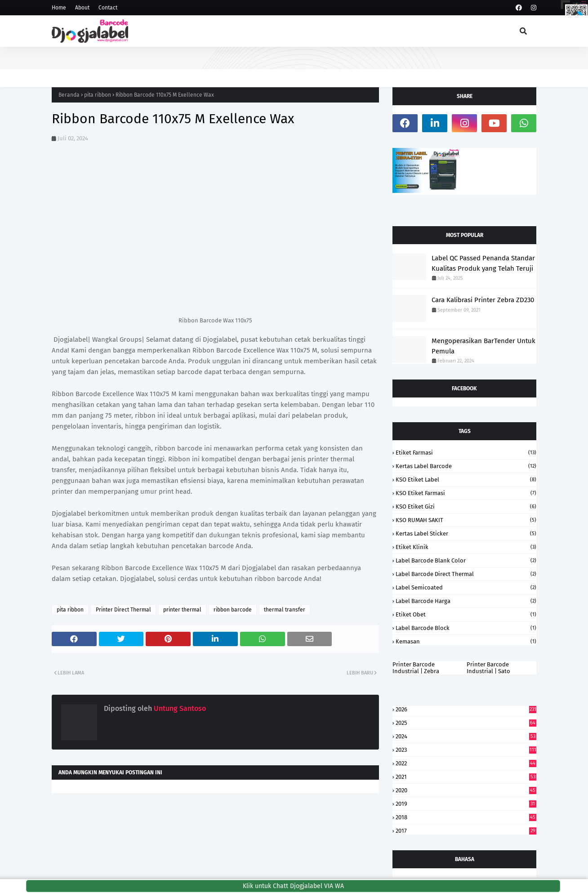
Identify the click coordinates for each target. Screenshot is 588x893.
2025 (466, 723)
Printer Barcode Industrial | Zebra (416, 668)
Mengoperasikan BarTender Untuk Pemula (483, 346)
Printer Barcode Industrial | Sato (488, 668)
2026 (466, 709)
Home (59, 8)
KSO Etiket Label (466, 480)
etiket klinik (466, 547)
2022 (466, 763)
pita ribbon (98, 95)
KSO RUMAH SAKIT (466, 520)
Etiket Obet (466, 614)
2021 (466, 777)
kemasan (466, 641)
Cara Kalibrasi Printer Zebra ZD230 (483, 300)
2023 (466, 750)
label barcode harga (466, 601)
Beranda (69, 95)
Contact (108, 8)
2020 (466, 790)
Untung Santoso (179, 708)
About (82, 8)
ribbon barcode (233, 610)
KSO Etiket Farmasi (466, 493)
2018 (466, 817)
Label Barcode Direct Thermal (466, 574)
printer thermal (182, 610)
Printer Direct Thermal (123, 610)
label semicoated (466, 587)
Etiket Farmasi (466, 453)
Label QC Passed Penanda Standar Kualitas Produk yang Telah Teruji (483, 263)
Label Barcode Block (466, 628)
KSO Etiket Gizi (466, 507)
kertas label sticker (466, 534)
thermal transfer (285, 610)
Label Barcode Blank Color (466, 560)
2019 (466, 804)
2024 (466, 736)
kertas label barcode (466, 466)
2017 (466, 831)
